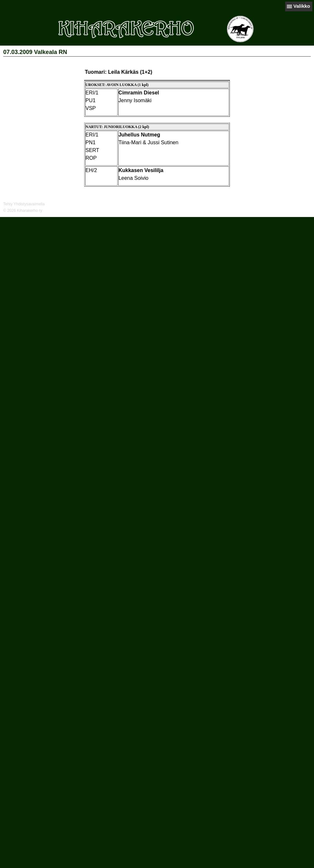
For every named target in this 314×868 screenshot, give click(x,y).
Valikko (302, 6)
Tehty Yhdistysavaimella (24, 204)
